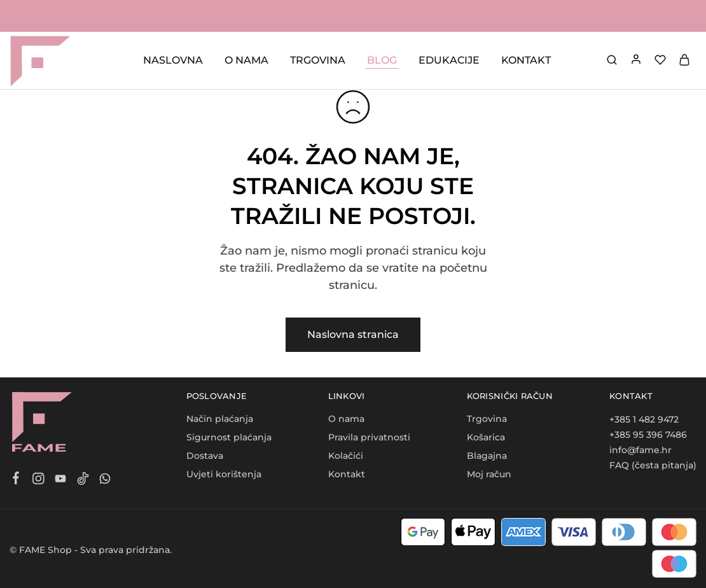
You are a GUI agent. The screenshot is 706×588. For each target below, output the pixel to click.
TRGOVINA (318, 60)
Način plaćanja (220, 419)
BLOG (382, 60)
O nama (346, 419)
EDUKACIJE (449, 60)
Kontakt (347, 474)
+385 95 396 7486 (648, 435)
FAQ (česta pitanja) (653, 465)
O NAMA (246, 60)
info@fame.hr (640, 450)
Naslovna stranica (353, 334)
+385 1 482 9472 (644, 419)
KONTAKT (526, 60)
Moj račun (489, 474)
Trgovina (487, 419)
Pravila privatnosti (369, 437)
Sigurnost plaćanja (229, 437)
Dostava (205, 456)
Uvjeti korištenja (224, 474)
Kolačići (346, 456)
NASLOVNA (173, 60)
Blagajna (487, 456)
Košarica (486, 437)
